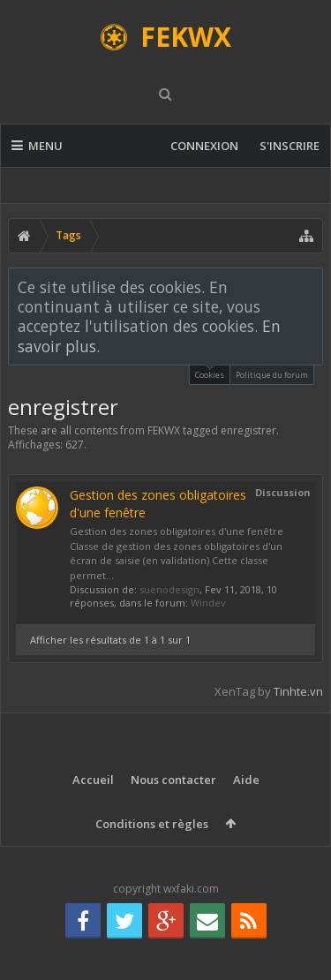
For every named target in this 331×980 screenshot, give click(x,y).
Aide (246, 780)
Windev (208, 603)
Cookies (210, 373)
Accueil (93, 780)
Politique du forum (272, 375)
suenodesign (169, 589)
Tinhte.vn (298, 691)
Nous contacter (173, 780)
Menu (37, 146)
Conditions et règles (152, 824)
